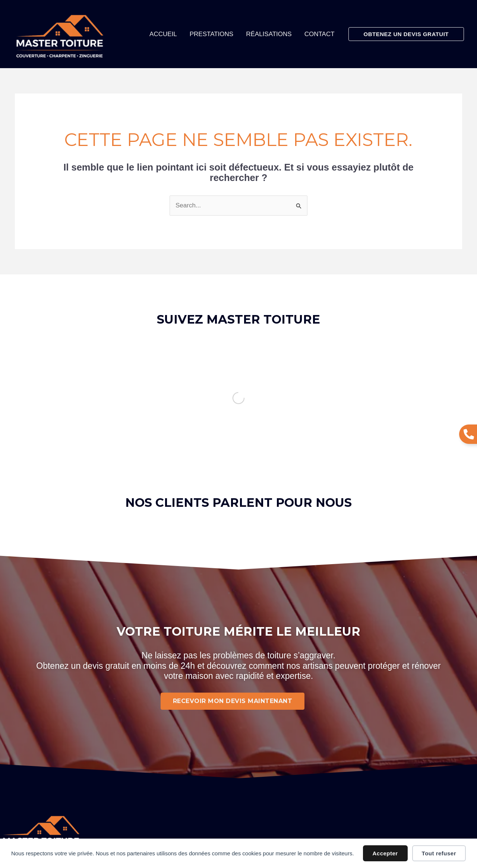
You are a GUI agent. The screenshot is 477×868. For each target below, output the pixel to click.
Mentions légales (217, 772)
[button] (406, 34)
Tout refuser (439, 853)
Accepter (385, 853)
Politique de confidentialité (234, 789)
